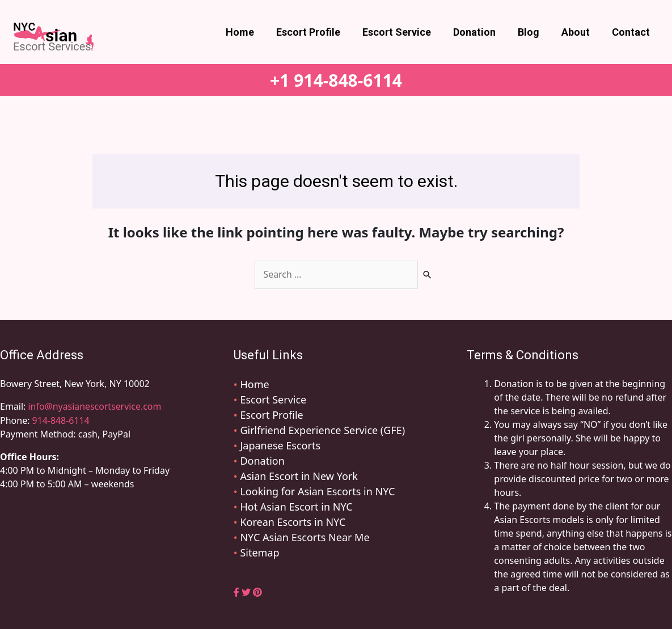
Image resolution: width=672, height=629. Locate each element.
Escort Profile (317, 32)
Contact (631, 32)
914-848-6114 (61, 420)
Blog (532, 32)
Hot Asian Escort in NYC (296, 507)
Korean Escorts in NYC (293, 522)
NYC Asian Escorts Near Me (305, 537)
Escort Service (404, 32)
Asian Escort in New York (299, 476)
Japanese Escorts (280, 445)
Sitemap (259, 552)
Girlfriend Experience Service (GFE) (322, 430)
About (578, 32)
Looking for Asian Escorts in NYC (317, 491)
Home (251, 32)
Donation (480, 32)
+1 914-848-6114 (336, 80)
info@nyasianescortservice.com (94, 406)
